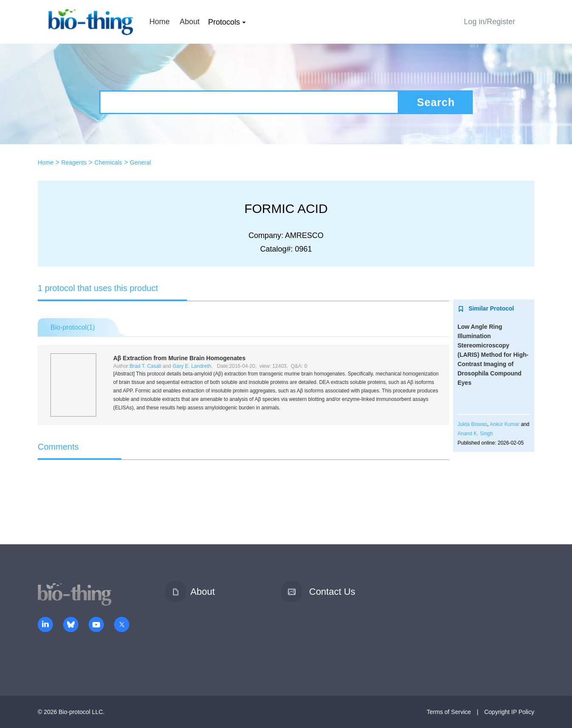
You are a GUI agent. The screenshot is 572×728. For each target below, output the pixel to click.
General (140, 162)
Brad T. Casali (145, 366)
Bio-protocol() (73, 327)
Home (159, 22)
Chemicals (108, 162)
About (190, 22)
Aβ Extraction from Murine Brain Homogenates (179, 358)
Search (436, 102)
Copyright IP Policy (509, 712)
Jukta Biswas (472, 424)
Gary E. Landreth (192, 366)
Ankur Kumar (505, 424)
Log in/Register (490, 22)
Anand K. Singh (475, 434)
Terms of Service (449, 712)
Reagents (74, 162)
